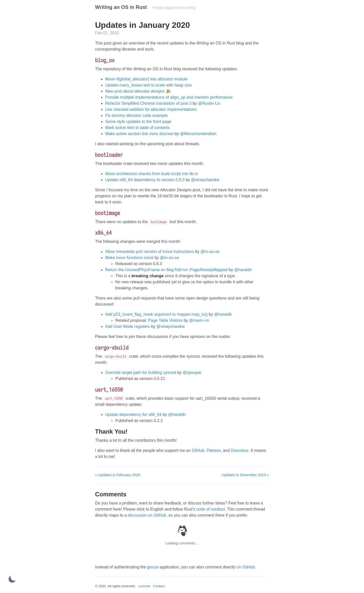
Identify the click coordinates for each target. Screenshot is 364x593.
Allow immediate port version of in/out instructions (150, 252)
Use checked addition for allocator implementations (151, 109)
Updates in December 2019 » (245, 475)
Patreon (214, 450)
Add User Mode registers (128, 326)
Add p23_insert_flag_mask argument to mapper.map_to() (156, 314)
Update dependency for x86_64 (133, 415)
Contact (159, 586)
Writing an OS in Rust (121, 7)
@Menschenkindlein (198, 134)
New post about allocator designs (135, 91)
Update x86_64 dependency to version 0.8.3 (145, 180)
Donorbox (240, 450)
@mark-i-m (199, 320)
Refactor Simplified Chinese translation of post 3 (148, 103)
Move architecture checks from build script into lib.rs (152, 174)
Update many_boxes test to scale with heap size (148, 85)
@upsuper (192, 373)
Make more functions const (129, 258)
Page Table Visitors (165, 320)
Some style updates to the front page (138, 122)
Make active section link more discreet (139, 134)
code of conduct (211, 509)
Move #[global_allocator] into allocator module (146, 79)
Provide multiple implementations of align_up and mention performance (169, 97)
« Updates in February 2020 (118, 475)
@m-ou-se (210, 252)
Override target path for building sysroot (141, 373)
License (144, 586)
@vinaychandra (205, 180)
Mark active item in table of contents (137, 128)
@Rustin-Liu (209, 103)
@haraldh (243, 270)
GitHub (198, 450)
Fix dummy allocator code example (136, 115)
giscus (153, 567)
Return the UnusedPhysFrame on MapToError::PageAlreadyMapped (166, 270)
